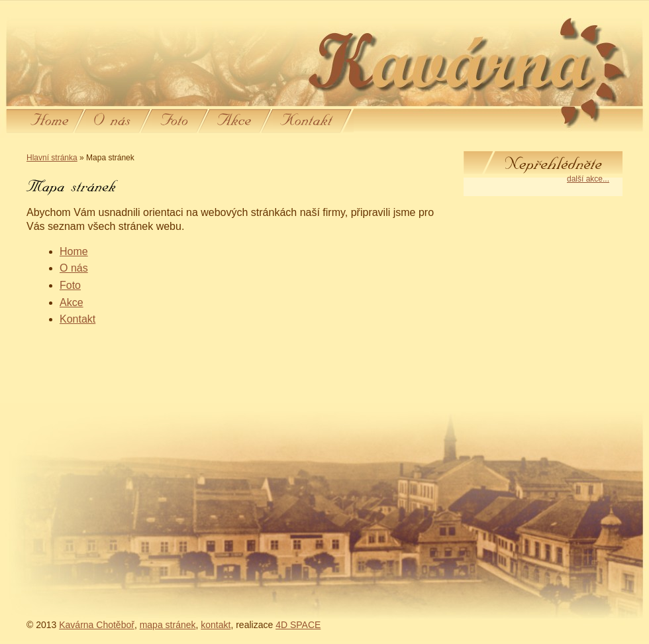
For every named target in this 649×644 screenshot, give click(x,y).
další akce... (588, 179)
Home (74, 251)
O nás (74, 268)
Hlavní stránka (52, 158)
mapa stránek (168, 625)
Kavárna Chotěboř (97, 625)
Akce (72, 302)
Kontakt (77, 319)
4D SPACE (298, 625)
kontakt (216, 625)
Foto (70, 285)
